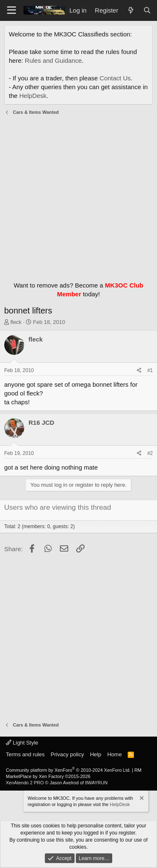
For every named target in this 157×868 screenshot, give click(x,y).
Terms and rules (25, 754)
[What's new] (130, 10)
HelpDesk (33, 96)
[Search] (147, 10)
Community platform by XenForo (68, 770)
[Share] (139, 371)
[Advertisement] (78, 196)
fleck (16, 322)
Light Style (22, 743)
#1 (150, 370)
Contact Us (115, 78)
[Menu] (12, 10)
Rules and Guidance (53, 60)
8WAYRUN (96, 783)
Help (96, 754)
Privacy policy (67, 754)
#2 (150, 453)
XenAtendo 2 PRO (25, 783)
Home (115, 754)
